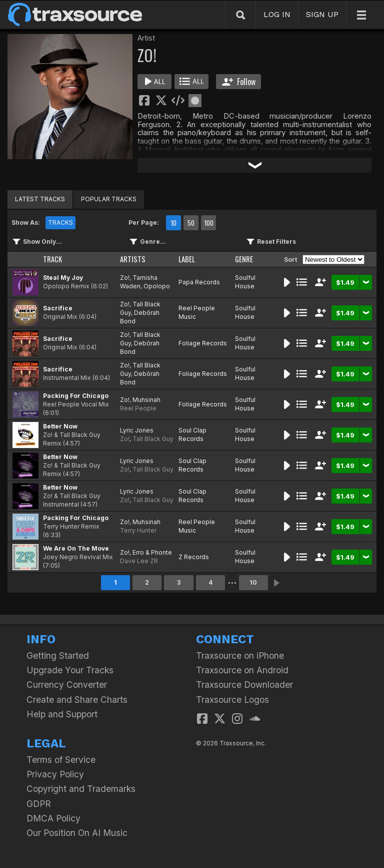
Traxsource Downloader (244, 685)
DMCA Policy (53, 818)
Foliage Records (203, 343)
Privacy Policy (55, 774)
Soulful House (245, 282)
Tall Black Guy (153, 439)
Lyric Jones (137, 430)
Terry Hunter (138, 530)
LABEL (187, 259)
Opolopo (157, 286)
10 (173, 223)
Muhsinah (146, 400)
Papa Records (199, 282)
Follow (239, 82)
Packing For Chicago (76, 396)
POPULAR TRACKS (109, 199)
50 (191, 223)
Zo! (125, 278)
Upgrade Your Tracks (70, 670)
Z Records (194, 557)
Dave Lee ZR (139, 561)
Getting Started (58, 656)
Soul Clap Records (192, 435)
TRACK (52, 259)
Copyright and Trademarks (81, 789)
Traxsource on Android (242, 670)
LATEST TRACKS (40, 199)
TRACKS (60, 223)
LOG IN (277, 14)
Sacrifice (58, 308)
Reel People (138, 408)
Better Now (60, 426)
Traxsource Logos (232, 700)
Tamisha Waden (139, 282)
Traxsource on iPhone (240, 656)
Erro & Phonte (152, 552)
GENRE (244, 259)
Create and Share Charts (77, 700)
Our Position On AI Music (77, 833)
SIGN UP (322, 14)
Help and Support (62, 714)
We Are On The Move (76, 548)
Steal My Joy (63, 278)
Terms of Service (61, 760)
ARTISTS (133, 259)
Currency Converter (67, 685)
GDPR (39, 804)
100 (209, 223)
